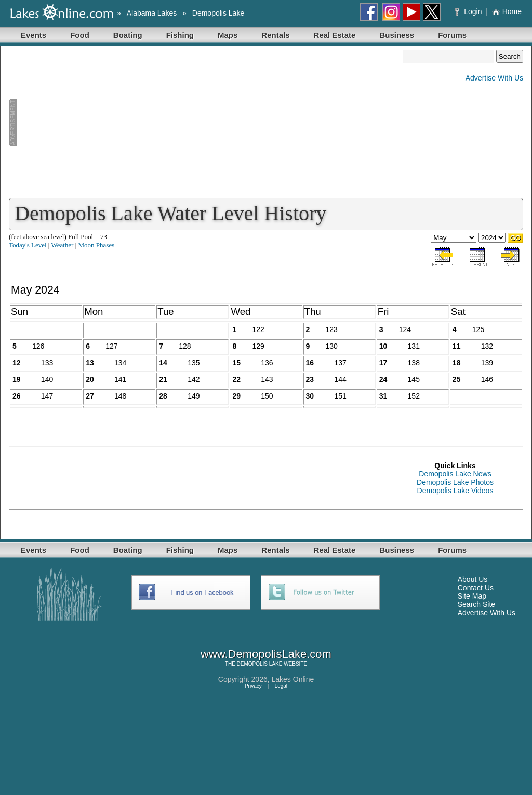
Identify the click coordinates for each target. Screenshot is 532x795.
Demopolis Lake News (455, 474)
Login (469, 11)
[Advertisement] (206, 123)
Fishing (180, 35)
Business (397, 35)
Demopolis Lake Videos (455, 491)
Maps (228, 35)
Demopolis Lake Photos (455, 482)
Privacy (253, 686)
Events (34, 35)
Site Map (472, 596)
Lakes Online (293, 679)
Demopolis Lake (218, 13)
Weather (62, 245)
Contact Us (476, 588)
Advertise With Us (494, 78)
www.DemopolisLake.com (266, 654)
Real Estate (335, 35)
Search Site (476, 604)
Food (80, 35)
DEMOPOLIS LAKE (260, 664)
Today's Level (28, 245)
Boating (128, 35)
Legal (281, 686)
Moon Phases (97, 245)
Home (507, 11)
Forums (452, 35)
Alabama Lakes (152, 13)
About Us (473, 579)
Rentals (275, 35)
